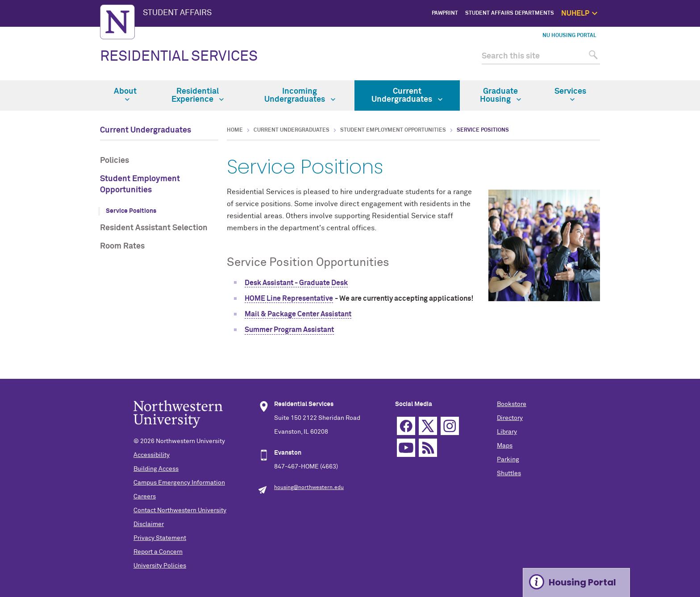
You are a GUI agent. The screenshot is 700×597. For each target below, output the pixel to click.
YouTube (406, 448)
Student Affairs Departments (510, 13)
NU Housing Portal (569, 36)
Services (570, 95)
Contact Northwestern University (180, 510)
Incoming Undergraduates (300, 95)
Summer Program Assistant (289, 330)
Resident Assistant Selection (154, 228)
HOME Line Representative (289, 298)
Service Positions (131, 211)
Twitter (428, 426)
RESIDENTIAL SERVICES (179, 57)
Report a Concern (158, 552)
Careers (145, 497)
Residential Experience (198, 95)
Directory (510, 418)
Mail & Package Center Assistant (298, 314)
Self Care (646, 63)
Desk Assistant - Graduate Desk (296, 283)
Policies (115, 161)
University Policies (160, 566)
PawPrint (445, 13)
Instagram (450, 426)
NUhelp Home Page (633, 33)
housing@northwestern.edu (309, 488)
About (125, 95)
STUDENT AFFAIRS (177, 13)
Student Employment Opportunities (140, 184)
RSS (428, 448)
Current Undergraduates (407, 95)
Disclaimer (149, 524)
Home (235, 130)
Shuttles (509, 473)
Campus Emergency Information (179, 483)
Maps (505, 446)
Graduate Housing (500, 95)
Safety (650, 74)
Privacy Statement (160, 538)
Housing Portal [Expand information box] (582, 582)
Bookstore (512, 404)
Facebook (406, 426)
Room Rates (122, 246)
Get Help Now (641, 43)
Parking (508, 460)
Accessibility (152, 455)
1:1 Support (643, 54)
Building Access (156, 469)
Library (507, 432)
